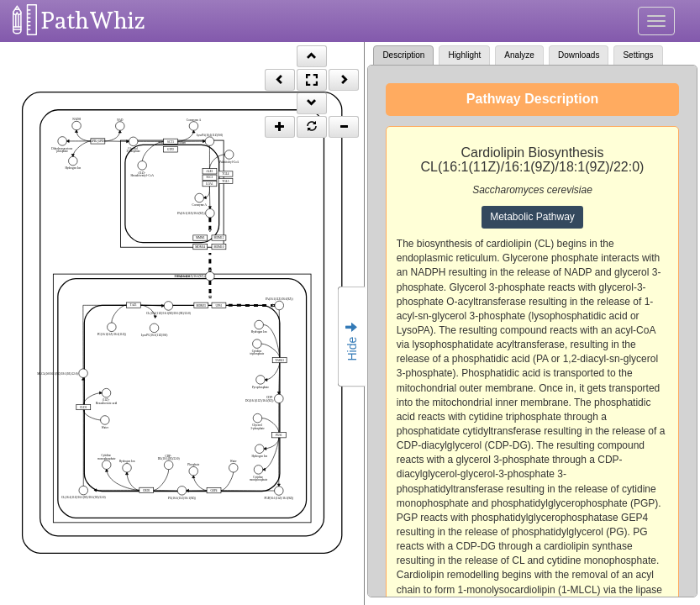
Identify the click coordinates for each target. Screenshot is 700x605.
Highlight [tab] (464, 55)
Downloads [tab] (579, 55)
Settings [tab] (638, 55)
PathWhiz (93, 21)
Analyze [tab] (519, 55)
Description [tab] (403, 55)
